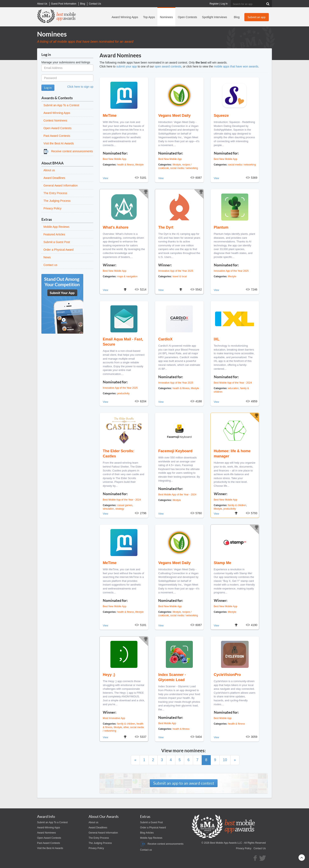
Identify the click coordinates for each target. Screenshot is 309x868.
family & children (237, 505)
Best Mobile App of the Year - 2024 (233, 383)
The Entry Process (55, 193)
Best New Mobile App (115, 159)
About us (49, 170)
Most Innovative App (114, 718)
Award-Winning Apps (57, 113)
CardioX (165, 339)
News (47, 257)
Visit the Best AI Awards (59, 143)
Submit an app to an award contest (184, 783)
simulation (108, 509)
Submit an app (257, 17)
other (126, 727)
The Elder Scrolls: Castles (119, 454)
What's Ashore (116, 227)
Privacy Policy (52, 208)
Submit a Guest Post (57, 242)
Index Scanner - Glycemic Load (172, 677)
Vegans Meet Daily (174, 116)
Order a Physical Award (59, 250)
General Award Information (61, 185)
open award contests (168, 66)
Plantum (221, 227)
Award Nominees (46, 833)
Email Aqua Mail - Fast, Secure (123, 342)
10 (225, 760)
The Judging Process (57, 201)
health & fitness (125, 165)
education (233, 388)
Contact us (50, 265)
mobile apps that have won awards (236, 66)
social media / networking (184, 168)
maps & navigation (127, 276)
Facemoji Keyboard (175, 451)
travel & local (180, 276)
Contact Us (260, 848)
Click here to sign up (80, 87)
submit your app (127, 66)
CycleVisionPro (227, 675)
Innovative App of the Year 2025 (176, 271)
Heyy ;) (109, 675)
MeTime (110, 116)
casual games (125, 505)
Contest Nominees (55, 120)
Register (214, 4)
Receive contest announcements (68, 151)
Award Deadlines (54, 178)
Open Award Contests (57, 128)
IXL (217, 339)
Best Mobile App (167, 723)
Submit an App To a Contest (61, 105)
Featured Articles (54, 234)
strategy (120, 509)
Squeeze (221, 116)
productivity (123, 393)
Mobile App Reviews (56, 227)
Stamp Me (223, 563)
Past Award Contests (57, 136)
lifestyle (139, 165)
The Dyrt (166, 227)
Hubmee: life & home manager (232, 454)
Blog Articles (147, 833)
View (105, 178)
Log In (224, 4)
